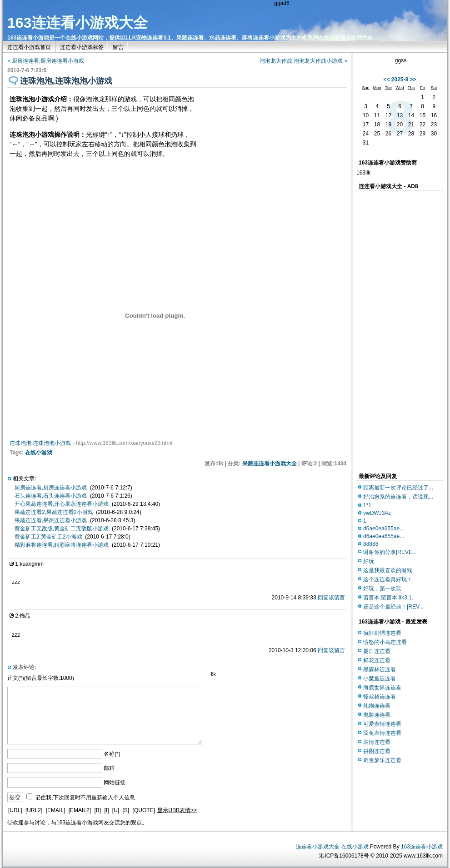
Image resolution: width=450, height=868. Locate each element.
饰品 (25, 616)
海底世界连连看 (382, 688)
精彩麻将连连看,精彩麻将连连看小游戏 (62, 545)
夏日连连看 (377, 651)
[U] (116, 810)
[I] (106, 810)
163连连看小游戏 (422, 847)
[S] (126, 810)
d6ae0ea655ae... (384, 529)
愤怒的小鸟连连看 (385, 642)
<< (386, 80)
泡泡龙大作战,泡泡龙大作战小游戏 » (303, 61)
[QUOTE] (144, 810)
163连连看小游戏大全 (77, 23)
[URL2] (34, 810)
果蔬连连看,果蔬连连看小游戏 (51, 520)
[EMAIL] (56, 810)
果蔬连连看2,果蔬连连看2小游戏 (54, 512)
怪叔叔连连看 (380, 697)
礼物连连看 (377, 706)
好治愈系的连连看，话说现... (398, 497)
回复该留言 (331, 598)
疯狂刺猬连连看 (382, 633)
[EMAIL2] (80, 810)
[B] (97, 810)
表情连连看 (377, 742)
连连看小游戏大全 (318, 847)
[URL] (15, 810)
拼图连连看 (377, 751)
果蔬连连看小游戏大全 (270, 464)
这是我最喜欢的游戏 (388, 570)
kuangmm (32, 564)
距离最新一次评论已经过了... (398, 488)
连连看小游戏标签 (82, 47)
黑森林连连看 (380, 669)
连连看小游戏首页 (29, 47)
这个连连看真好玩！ (388, 579)
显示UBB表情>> (177, 810)
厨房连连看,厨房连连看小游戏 (51, 488)
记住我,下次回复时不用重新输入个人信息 (85, 798)
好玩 (369, 561)
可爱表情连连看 (382, 724)
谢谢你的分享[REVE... (390, 552)
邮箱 (109, 768)
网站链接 (115, 783)
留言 (118, 47)
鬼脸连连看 (377, 715)
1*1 (367, 505)
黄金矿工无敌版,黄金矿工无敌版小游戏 (62, 529)
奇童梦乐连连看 (382, 760)
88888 (371, 544)
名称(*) (112, 754)
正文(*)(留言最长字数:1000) (41, 678)
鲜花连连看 (377, 660)
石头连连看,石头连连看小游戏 (51, 496)
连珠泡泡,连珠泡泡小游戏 (40, 443)
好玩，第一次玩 (382, 589)
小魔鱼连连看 (380, 678)
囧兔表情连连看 (382, 733)
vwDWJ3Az (377, 513)
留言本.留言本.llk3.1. (388, 598)
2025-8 (400, 80)
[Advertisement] (393, 329)
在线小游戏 (39, 453)
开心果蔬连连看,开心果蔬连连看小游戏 (62, 504)
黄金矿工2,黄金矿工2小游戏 (48, 537)
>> (413, 80)
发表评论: (24, 667)
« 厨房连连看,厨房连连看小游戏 (46, 61)
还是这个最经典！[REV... (393, 607)
